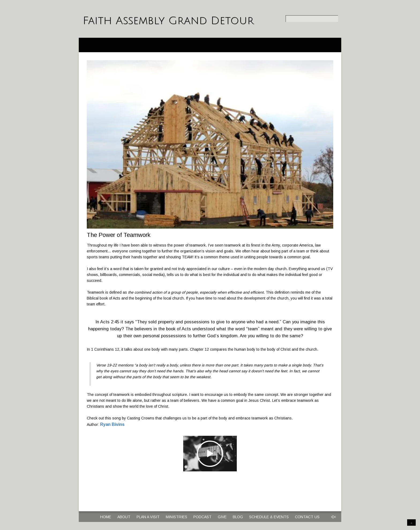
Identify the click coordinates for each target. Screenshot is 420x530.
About (124, 517)
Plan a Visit (148, 517)
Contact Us (307, 517)
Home (106, 517)
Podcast (202, 517)
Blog (238, 517)
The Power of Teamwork (119, 235)
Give (222, 517)
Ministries (177, 517)
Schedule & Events (269, 517)
